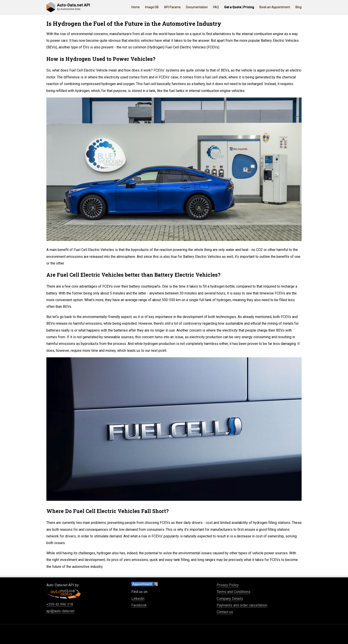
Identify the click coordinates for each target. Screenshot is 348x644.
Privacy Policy (228, 585)
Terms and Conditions (233, 592)
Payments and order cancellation (242, 605)
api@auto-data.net (60, 611)
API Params (172, 7)
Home (136, 7)
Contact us (225, 612)
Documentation (197, 7)
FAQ (216, 7)
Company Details (230, 599)
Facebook (139, 605)
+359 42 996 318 (60, 604)
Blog (299, 7)
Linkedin (138, 599)
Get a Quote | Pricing (239, 7)
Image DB (152, 7)
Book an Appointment (275, 7)
